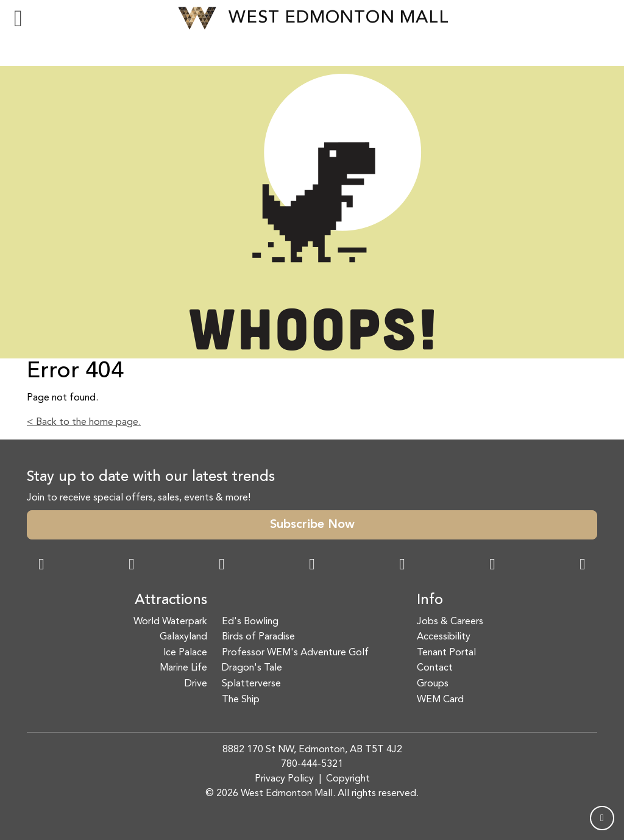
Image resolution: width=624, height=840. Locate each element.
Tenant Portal (446, 653)
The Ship (241, 700)
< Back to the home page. (84, 422)
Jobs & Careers (450, 622)
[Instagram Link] (132, 566)
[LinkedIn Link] (583, 566)
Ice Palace (185, 653)
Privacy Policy (284, 779)
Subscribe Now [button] (312, 525)
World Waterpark (170, 622)
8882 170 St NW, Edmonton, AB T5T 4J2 (312, 750)
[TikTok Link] (492, 566)
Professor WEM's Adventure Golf (295, 653)
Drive (196, 684)
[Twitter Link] (312, 566)
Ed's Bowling (250, 622)
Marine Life (183, 668)
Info (430, 600)
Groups (433, 684)
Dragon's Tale (252, 668)
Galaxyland (183, 637)
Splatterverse (251, 684)
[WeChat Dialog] (402, 566)
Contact (435, 668)
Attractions (171, 600)
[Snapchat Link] (222, 566)
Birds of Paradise (258, 637)
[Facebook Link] (41, 566)
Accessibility (444, 637)
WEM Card (440, 700)
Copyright (348, 779)
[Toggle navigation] (18, 18)
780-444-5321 (312, 764)
